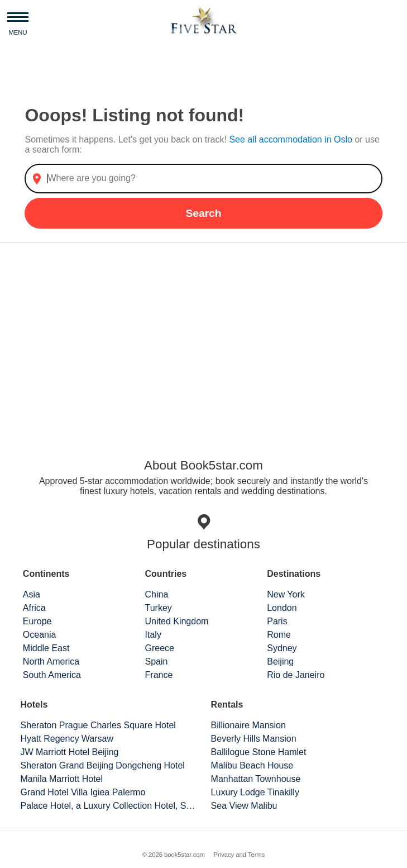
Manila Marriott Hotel (61, 779)
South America (52, 675)
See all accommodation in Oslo (292, 139)
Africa (34, 608)
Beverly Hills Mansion (254, 739)
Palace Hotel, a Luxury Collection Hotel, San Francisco (108, 806)
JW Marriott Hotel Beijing (69, 752)
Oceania (40, 635)
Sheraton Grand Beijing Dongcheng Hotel (102, 765)
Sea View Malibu (244, 806)
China (157, 594)
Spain (157, 661)
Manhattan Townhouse (256, 779)
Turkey (159, 608)
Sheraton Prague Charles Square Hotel (98, 725)
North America (51, 661)
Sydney (282, 648)
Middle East (46, 648)
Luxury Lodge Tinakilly (255, 792)
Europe (37, 621)
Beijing (280, 661)
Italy (153, 635)
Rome (279, 635)
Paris (277, 621)
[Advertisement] (204, 339)
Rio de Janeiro (296, 675)
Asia (32, 594)
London (282, 608)
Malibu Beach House (252, 765)
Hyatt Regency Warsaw (67, 739)
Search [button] (204, 213)
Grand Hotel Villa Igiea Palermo (83, 792)
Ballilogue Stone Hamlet (259, 752)
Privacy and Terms (239, 855)
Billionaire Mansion (248, 725)
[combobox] (203, 179)
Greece (160, 648)
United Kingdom (177, 621)
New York (286, 594)
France (159, 675)
